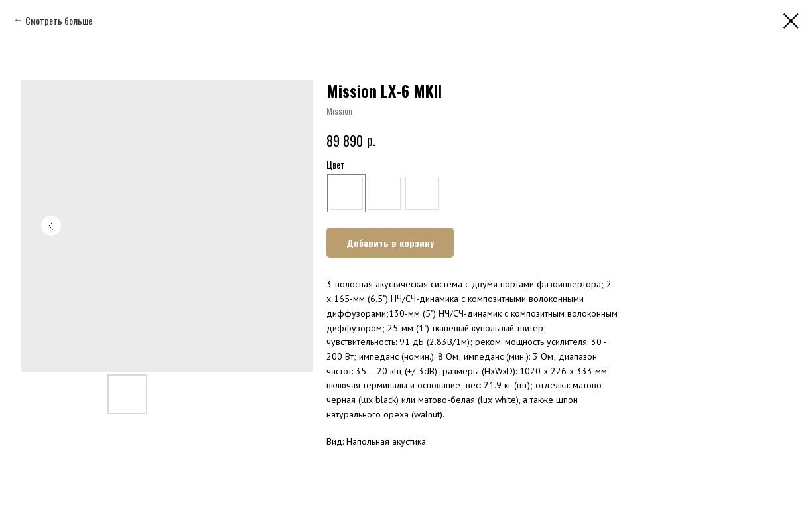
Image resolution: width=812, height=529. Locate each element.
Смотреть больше (59, 20)
